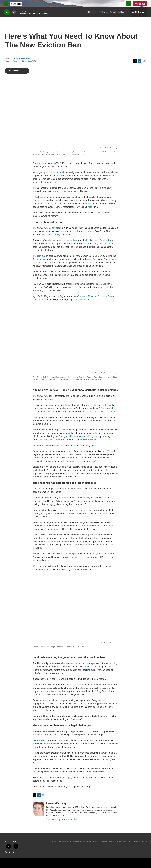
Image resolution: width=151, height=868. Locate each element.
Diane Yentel (107, 408)
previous (41, 256)
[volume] (14, 12)
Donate (141, 4)
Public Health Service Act (99, 240)
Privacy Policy (123, 841)
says (67, 557)
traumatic (60, 172)
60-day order (55, 228)
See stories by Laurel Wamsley (62, 819)
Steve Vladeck (40, 740)
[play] (7, 12)
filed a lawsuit (94, 667)
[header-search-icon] (129, 4)
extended (68, 259)
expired (113, 259)
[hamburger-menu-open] (6, 4)
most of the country (51, 235)
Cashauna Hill (82, 498)
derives (74, 240)
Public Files (134, 841)
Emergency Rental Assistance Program (78, 436)
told (90, 207)
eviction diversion (90, 440)
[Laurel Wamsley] (38, 809)
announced (73, 191)
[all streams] (139, 12)
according (102, 554)
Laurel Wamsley (22, 58)
